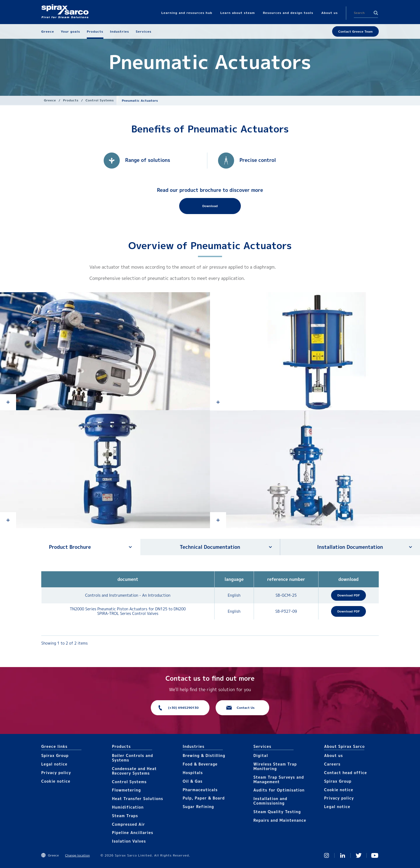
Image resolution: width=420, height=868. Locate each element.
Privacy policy (56, 773)
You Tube (375, 855)
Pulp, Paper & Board (204, 798)
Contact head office (346, 773)
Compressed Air (129, 824)
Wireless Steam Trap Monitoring (275, 766)
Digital (261, 755)
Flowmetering (126, 790)
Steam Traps (125, 816)
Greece (50, 100)
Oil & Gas (193, 781)
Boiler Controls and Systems (132, 758)
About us (333, 755)
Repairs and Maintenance (280, 820)
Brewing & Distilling (204, 755)
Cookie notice (56, 781)
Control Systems (100, 100)
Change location (77, 855)
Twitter (359, 855)
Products (71, 100)
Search (376, 13)
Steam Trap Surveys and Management (279, 779)
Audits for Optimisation (279, 790)
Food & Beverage (200, 764)
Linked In (343, 855)
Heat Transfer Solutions (138, 799)
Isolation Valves (129, 841)
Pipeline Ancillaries (133, 833)
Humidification (128, 807)
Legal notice (54, 764)
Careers (332, 764)
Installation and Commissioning (270, 801)
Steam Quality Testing (277, 812)
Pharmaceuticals (200, 790)
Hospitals (193, 773)
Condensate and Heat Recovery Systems (134, 771)
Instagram (327, 855)
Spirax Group (55, 755)
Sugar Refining (198, 807)
